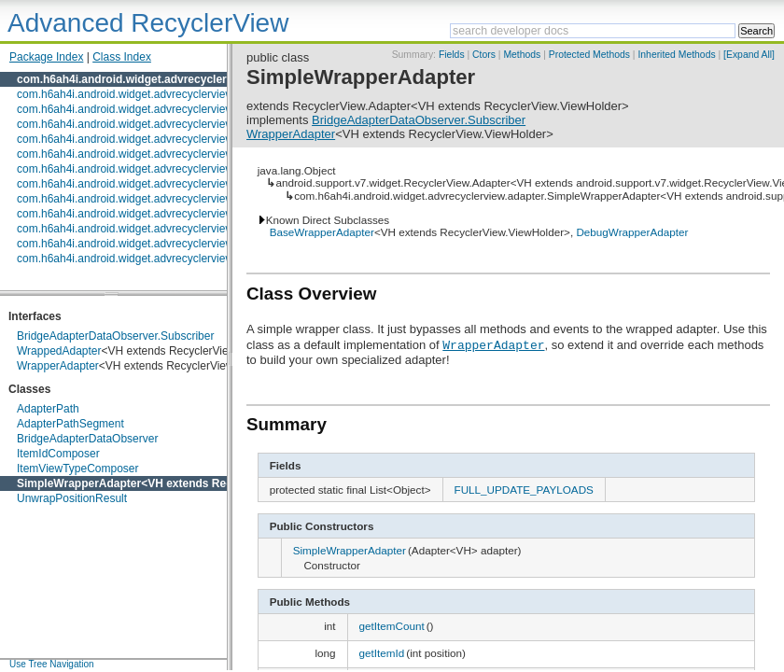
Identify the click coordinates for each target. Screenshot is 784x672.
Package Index (46, 57)
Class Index (122, 57)
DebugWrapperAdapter (632, 232)
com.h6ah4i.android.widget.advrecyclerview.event (140, 169)
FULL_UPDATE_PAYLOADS (524, 490)
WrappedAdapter (59, 351)
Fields (452, 55)
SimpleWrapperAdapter (79, 483)
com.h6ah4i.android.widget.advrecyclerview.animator (148, 94)
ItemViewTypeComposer (78, 469)
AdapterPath (48, 409)
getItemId (382, 653)
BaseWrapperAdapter (322, 232)
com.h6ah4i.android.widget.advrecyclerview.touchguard (154, 244)
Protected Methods (589, 55)
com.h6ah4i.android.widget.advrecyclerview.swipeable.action (168, 229)
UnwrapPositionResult (72, 498)
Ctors (484, 55)
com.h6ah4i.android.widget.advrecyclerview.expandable (155, 184)
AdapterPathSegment (70, 424)
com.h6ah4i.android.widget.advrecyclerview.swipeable (151, 214)
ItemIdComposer (58, 454)
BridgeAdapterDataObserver (87, 439)
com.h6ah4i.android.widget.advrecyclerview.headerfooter (158, 199)
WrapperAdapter (58, 366)
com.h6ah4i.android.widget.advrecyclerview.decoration (153, 139)
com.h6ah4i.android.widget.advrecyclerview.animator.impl (160, 109)
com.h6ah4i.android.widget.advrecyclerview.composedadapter (171, 124)
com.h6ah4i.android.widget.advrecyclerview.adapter (155, 79)
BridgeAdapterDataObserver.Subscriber (115, 336)
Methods (522, 55)
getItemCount (392, 626)
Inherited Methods (676, 55)
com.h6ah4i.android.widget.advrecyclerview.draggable (151, 154)
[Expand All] (749, 55)
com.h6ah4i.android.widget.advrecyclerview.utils (136, 259)
